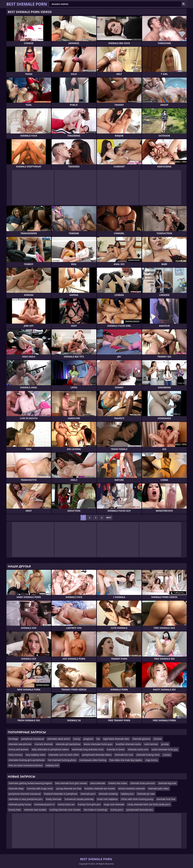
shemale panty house (20, 804)
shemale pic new (146, 794)
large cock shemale (114, 804)
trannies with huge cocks (40, 788)
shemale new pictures (20, 744)
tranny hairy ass (66, 804)
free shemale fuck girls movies (71, 783)
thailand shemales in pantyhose (61, 794)
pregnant (88, 739)
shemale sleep (16, 788)
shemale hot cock (124, 755)
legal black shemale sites (116, 739)
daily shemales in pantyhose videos (50, 749)
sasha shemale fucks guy (165, 749)
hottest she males (118, 783)
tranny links (15, 810)
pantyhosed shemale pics (140, 810)
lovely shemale (54, 799)
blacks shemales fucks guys (98, 744)
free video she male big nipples (126, 760)
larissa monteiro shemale (132, 788)
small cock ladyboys (107, 799)
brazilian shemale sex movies (100, 788)
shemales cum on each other (64, 755)
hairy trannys (16, 755)
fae (98, 739)
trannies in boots (116, 749)
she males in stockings (96, 810)
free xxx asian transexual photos (26, 765)
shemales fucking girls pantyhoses (27, 760)
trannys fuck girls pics (89, 804)
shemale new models (35, 810)
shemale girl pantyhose (68, 744)
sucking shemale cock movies (65, 810)
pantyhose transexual (33, 739)
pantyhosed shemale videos (97, 755)
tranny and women (19, 749)
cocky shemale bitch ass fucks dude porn (149, 804)
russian (167, 755)
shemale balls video (159, 788)
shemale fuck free (166, 799)
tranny (77, 739)
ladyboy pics (127, 794)
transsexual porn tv (44, 804)
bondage (13, 739)
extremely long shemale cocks (88, 749)
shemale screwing (108, 794)
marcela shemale (44, 744)
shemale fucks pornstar (143, 783)
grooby (165, 744)
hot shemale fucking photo (62, 760)
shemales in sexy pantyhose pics (26, 799)
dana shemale (98, 783)
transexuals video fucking (93, 760)
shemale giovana (141, 739)
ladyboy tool (52, 765)
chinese (157, 739)
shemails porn (88, 794)
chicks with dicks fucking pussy (137, 799)
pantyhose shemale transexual (25, 794)
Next (109, 518)
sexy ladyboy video (36, 755)
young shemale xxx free (69, 788)
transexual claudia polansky (79, 799)
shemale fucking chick (148, 755)
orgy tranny (151, 760)
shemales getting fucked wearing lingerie (30, 783)
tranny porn (117, 810)
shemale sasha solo (138, 749)
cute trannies (151, 744)
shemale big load (167, 783)
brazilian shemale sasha (128, 744)
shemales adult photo (59, 739)
